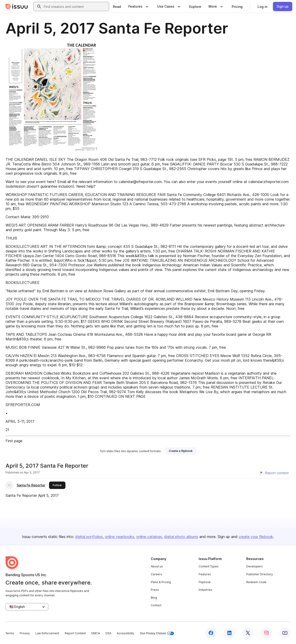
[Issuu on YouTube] (285, 633)
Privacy (25, 633)
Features (205, 574)
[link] (117, 6)
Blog (154, 598)
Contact (156, 605)
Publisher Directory (260, 574)
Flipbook (205, 582)
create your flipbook (256, 537)
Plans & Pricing (161, 582)
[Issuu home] (17, 6)
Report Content (75, 633)
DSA (108, 633)
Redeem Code (256, 582)
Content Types (209, 566)
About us (157, 566)
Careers (156, 574)
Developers (254, 566)
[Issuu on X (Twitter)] (248, 633)
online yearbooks (119, 537)
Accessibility (125, 633)
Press (155, 590)
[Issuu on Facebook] (211, 633)
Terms (10, 633)
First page (14, 441)
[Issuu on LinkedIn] (229, 633)
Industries (205, 590)
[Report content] (274, 473)
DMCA (96, 633)
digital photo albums (181, 537)
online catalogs (149, 537)
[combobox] (75, 6)
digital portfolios (89, 537)
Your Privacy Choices (157, 633)
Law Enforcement (47, 633)
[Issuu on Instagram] (266, 633)
